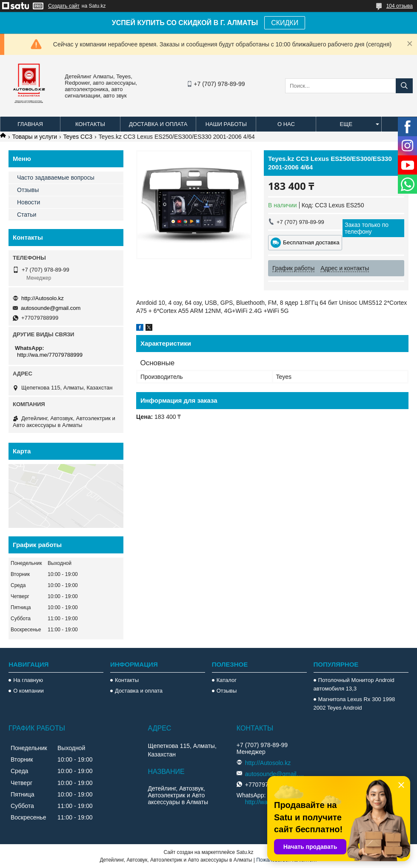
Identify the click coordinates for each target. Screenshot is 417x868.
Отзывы (28, 190)
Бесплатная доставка (311, 242)
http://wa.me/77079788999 (50, 355)
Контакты (90, 124)
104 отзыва (400, 6)
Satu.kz (245, 852)
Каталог (227, 680)
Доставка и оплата (158, 124)
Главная (30, 124)
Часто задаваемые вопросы (56, 178)
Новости (29, 202)
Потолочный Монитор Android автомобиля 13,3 (354, 684)
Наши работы (226, 124)
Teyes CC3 (78, 137)
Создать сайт (64, 6)
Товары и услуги (34, 137)
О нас (286, 124)
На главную (28, 680)
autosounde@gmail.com (51, 308)
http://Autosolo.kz (43, 298)
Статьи (27, 215)
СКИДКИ (285, 23)
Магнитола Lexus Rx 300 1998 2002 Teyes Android (354, 703)
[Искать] (404, 86)
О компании (29, 691)
